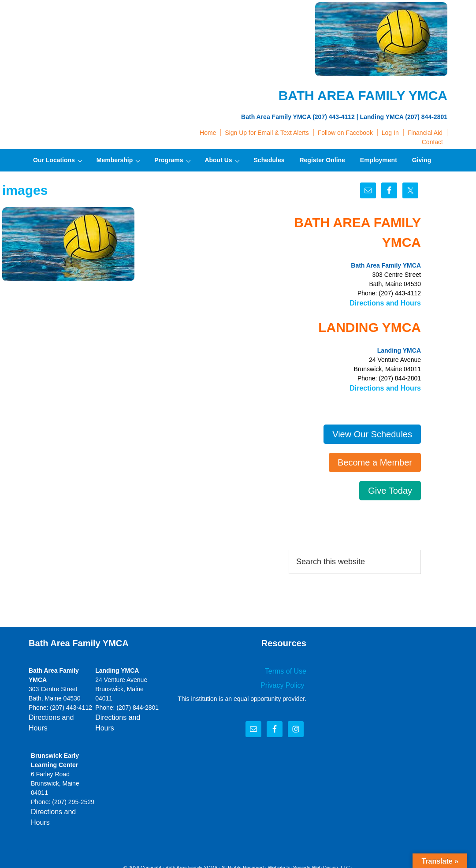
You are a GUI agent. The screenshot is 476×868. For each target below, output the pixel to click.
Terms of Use (288, 668)
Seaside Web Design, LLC (322, 841)
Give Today (390, 488)
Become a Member (375, 460)
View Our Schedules (372, 432)
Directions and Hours (390, 302)
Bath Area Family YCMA (191, 841)
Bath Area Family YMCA (95, 26)
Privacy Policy (286, 681)
